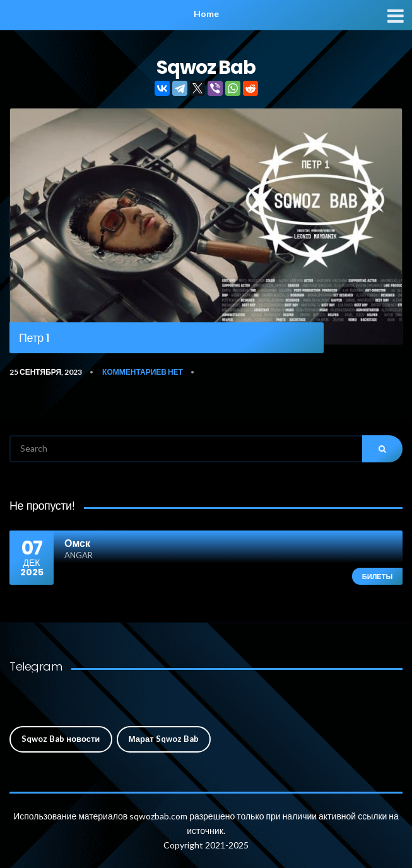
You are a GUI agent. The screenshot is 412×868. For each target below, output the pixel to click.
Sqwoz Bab (206, 67)
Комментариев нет (143, 372)
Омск (77, 543)
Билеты (377, 576)
